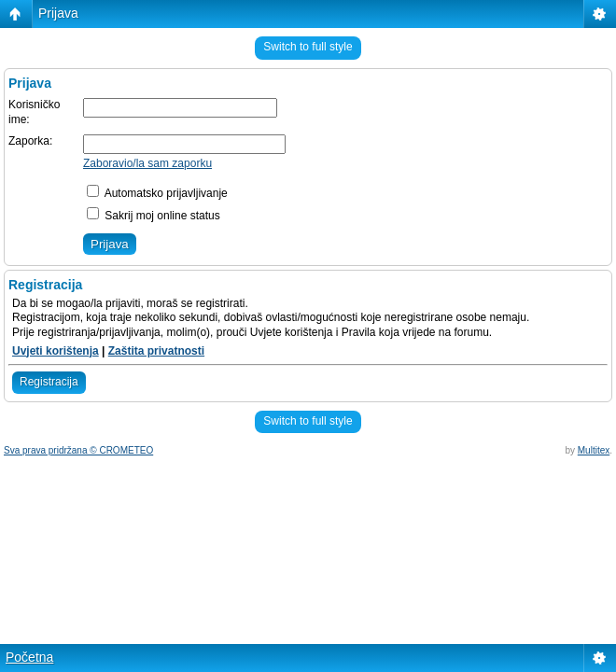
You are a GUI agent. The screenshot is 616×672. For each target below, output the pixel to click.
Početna (29, 657)
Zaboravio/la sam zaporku (147, 163)
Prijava (58, 13)
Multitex (594, 450)
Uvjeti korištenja (56, 351)
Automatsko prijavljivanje (157, 193)
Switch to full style (308, 47)
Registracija (49, 382)
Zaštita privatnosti (156, 351)
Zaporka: (30, 141)
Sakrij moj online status (154, 216)
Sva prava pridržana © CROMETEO (78, 450)
